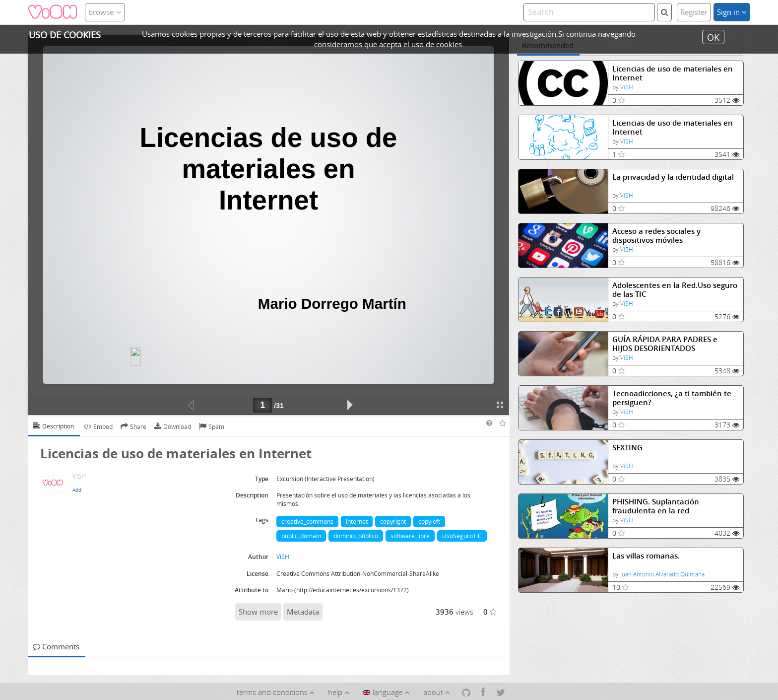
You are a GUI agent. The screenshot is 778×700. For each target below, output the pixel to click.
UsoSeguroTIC (462, 536)
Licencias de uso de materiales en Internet (673, 73)
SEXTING (627, 448)
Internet (357, 522)
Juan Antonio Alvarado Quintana (662, 574)
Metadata (303, 612)
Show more (258, 612)
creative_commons (307, 522)
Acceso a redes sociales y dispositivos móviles (656, 236)
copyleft (429, 522)
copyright (393, 522)
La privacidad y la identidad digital (673, 177)
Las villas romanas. (646, 556)
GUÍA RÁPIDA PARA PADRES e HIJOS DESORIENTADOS (665, 344)
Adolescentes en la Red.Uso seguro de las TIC (675, 290)
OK (713, 37)
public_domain (301, 536)
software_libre (410, 536)
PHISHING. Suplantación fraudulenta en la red (656, 506)
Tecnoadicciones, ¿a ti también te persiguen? (672, 398)
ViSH (627, 87)
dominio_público (356, 536)
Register (694, 12)
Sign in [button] (732, 12)
